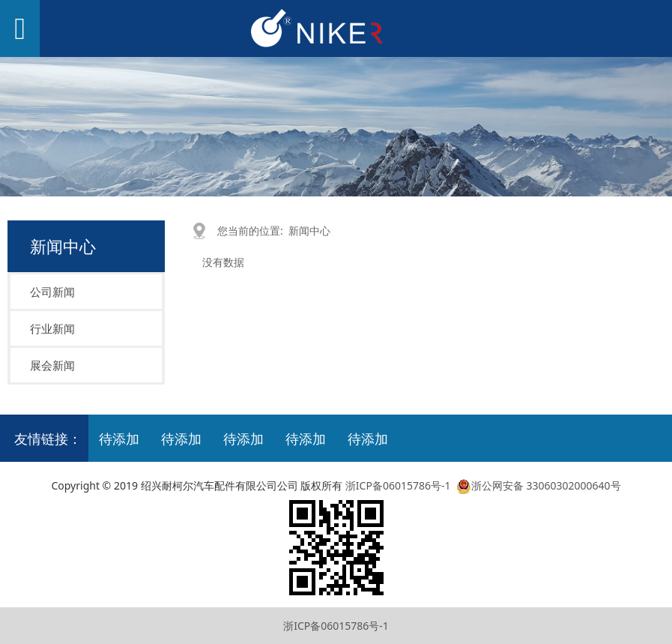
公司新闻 (52, 292)
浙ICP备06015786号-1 (398, 485)
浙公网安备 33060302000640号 (537, 485)
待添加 (119, 439)
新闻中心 (309, 231)
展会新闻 (52, 365)
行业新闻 (52, 328)
